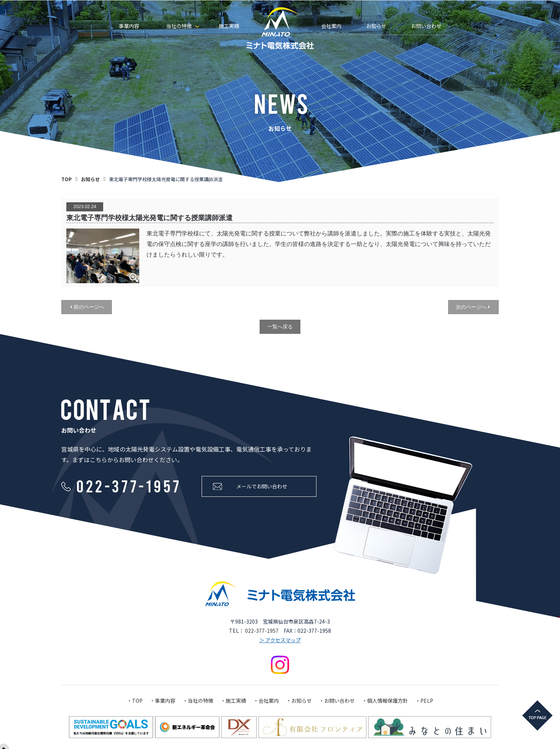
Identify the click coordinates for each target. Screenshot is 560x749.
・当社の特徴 (198, 701)
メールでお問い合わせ (262, 486)
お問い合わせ (426, 26)
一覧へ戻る (280, 327)
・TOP (135, 701)
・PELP (424, 701)
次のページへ (471, 307)
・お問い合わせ (337, 701)
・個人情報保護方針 (385, 701)
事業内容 (129, 26)
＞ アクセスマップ (280, 640)
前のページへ (89, 307)
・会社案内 (266, 701)
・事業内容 (163, 701)
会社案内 (331, 26)
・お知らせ (299, 701)
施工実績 (229, 26)
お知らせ (376, 26)
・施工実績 (233, 701)
